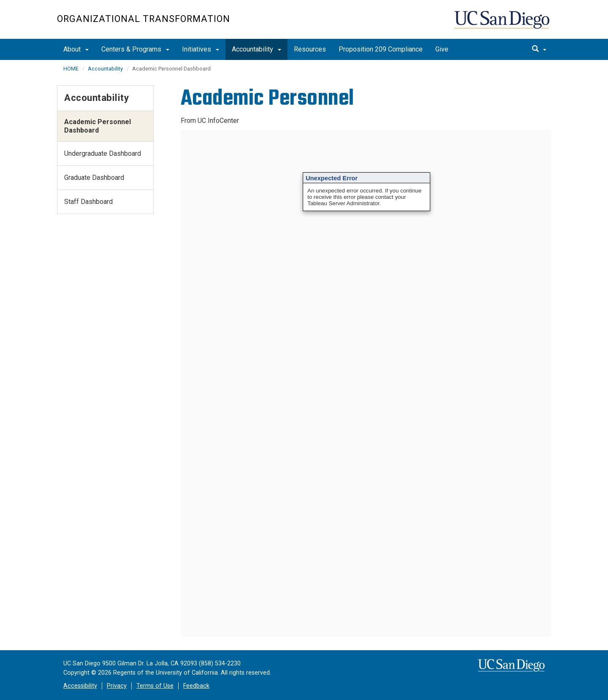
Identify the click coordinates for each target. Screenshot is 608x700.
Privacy (117, 686)
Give (442, 49)
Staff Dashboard (88, 202)
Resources (310, 49)
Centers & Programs (135, 49)
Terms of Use (155, 686)
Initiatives (201, 49)
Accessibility (80, 686)
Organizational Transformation (144, 19)
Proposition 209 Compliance (381, 49)
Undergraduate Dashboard (103, 153)
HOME (71, 69)
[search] (539, 49)
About (76, 49)
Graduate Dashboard (94, 178)
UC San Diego (503, 24)
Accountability (256, 49)
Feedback (196, 686)
